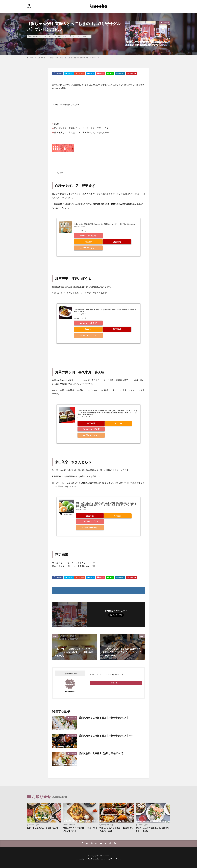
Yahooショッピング (88, 236)
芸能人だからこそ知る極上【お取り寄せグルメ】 (104, 718)
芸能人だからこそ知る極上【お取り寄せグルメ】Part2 (80, 829)
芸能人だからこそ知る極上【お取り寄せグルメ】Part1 (107, 736)
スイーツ (79, 36)
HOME (31, 58)
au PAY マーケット (88, 248)
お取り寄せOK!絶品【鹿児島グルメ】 (43, 828)
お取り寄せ (64, 36)
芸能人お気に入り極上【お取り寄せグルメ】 (102, 753)
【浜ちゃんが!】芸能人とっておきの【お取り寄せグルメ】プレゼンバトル (75, 58)
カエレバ (83, 226)
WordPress (116, 859)
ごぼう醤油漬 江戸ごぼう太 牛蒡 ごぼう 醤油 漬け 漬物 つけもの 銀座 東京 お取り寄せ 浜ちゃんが (105, 310)
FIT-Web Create (92, 859)
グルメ (73, 36)
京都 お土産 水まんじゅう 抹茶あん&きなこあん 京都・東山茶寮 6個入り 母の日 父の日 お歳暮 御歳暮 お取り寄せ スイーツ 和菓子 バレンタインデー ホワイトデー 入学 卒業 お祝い (106, 505)
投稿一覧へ (115, 683)
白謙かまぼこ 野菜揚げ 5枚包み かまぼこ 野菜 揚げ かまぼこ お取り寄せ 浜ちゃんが (105, 224)
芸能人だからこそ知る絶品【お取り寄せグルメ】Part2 (153, 829)
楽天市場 (117, 242)
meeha (106, 856)
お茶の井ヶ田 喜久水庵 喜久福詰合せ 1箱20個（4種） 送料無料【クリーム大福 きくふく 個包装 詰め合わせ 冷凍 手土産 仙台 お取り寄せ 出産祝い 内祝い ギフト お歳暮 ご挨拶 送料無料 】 (107, 413)
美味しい (86, 36)
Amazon (88, 242)
